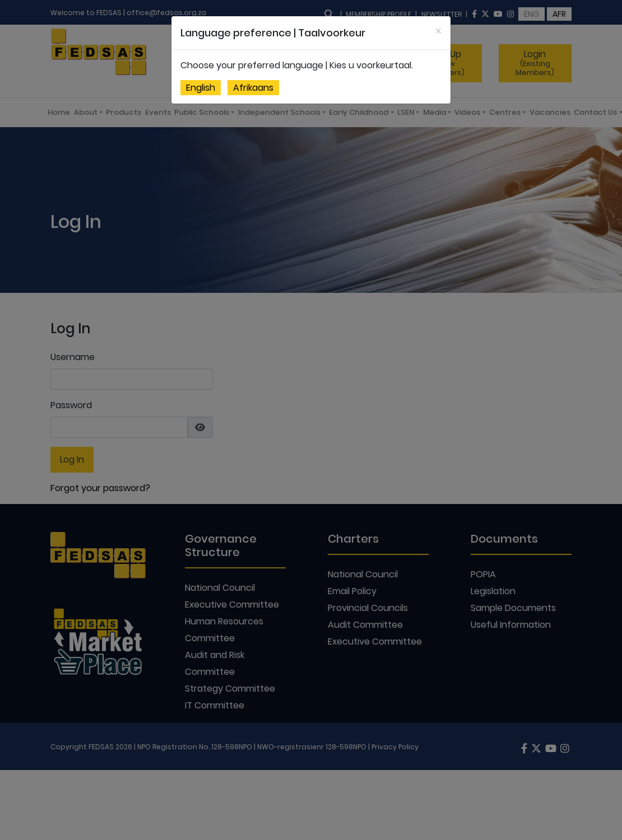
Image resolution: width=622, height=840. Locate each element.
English (201, 88)
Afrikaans (253, 88)
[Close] (438, 31)
